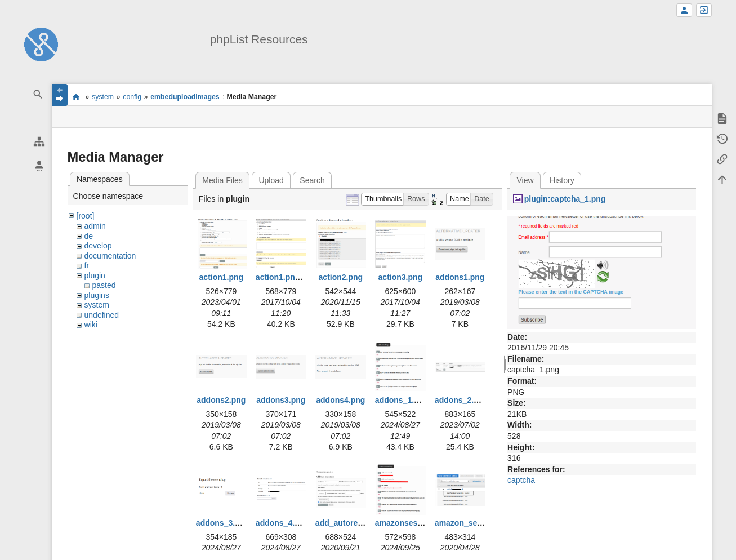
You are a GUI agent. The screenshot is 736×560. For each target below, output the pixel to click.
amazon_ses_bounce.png (483, 523)
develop (98, 246)
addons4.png (340, 400)
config (132, 97)
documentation (110, 256)
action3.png (401, 277)
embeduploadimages (185, 97)
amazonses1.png (407, 523)
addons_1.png (402, 400)
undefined (102, 315)
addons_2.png (461, 400)
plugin (95, 275)
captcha (521, 480)
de (89, 236)
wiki (91, 325)
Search (312, 180)
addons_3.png (223, 523)
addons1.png (460, 277)
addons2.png (221, 400)
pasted (104, 285)
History (562, 180)
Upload (271, 180)
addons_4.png (282, 523)
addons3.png (281, 400)
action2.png (341, 277)
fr (87, 265)
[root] (86, 216)
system (103, 97)
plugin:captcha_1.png (565, 199)
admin (95, 226)
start (76, 97)
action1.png (222, 277)
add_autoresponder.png (360, 523)
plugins (97, 295)
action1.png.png (286, 277)
